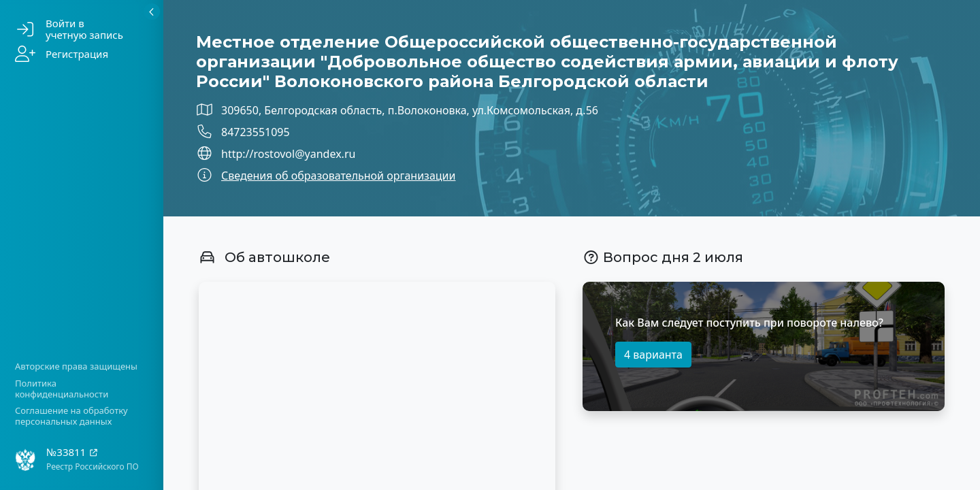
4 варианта (653, 355)
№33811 (72, 452)
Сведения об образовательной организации (338, 176)
